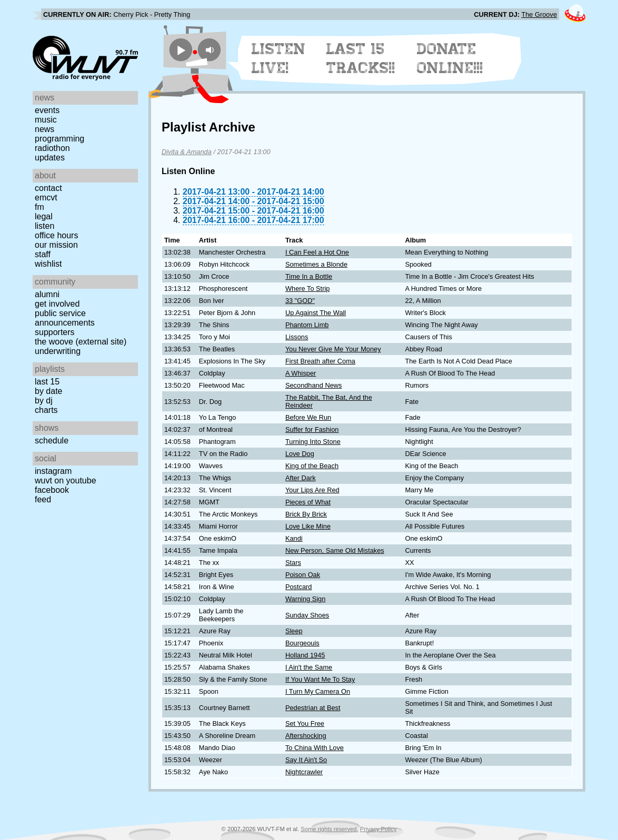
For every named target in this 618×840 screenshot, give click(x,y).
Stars (293, 563)
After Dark (301, 478)
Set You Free (305, 723)
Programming (59, 139)
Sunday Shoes (307, 615)
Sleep (294, 631)
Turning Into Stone (313, 442)
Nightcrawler (304, 772)
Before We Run (308, 417)
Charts (46, 410)
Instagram (53, 471)
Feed (43, 499)
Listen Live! (279, 58)
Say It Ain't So (306, 760)
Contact (48, 188)
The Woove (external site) (81, 342)
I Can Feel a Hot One (317, 252)
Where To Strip (307, 289)
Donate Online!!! (450, 58)
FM (39, 207)
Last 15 (47, 382)
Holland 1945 (305, 655)
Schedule (52, 441)
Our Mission (56, 245)
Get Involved (57, 304)
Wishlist (48, 264)
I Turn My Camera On (318, 691)
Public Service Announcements (65, 318)
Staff (43, 254)
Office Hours (56, 235)
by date (48, 391)
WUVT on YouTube (66, 480)
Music (46, 120)
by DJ (44, 401)
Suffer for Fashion (312, 429)
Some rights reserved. (329, 829)
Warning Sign (305, 599)
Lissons (297, 337)
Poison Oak (303, 575)
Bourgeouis (302, 643)
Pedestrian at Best (313, 708)
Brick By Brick (306, 514)
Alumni (47, 294)
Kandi (294, 538)
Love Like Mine (308, 526)
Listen (44, 226)
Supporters (55, 332)
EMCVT (46, 198)
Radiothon (52, 148)
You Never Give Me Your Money (333, 349)
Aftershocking (306, 736)
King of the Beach (312, 466)
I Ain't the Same (309, 667)
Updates (50, 158)
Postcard (299, 587)
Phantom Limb (307, 325)
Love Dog (300, 454)
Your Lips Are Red (312, 490)
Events (47, 110)
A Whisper (301, 373)
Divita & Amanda (187, 152)
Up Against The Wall (316, 313)
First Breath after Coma (320, 361)
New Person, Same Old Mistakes (335, 550)
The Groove (539, 14)
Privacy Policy (378, 829)
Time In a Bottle (309, 276)
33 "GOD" (300, 301)
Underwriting (58, 351)
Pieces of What (308, 502)
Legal (44, 216)
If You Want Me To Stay (320, 679)
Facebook (52, 490)
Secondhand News (313, 385)
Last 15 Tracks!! (361, 58)
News (44, 129)
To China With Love (315, 748)
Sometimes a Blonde (316, 264)
